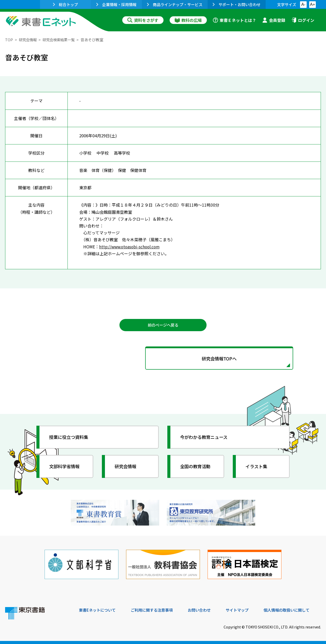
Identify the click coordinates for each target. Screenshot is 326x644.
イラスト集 (257, 468)
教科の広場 (188, 20)
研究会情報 (28, 40)
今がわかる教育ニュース (206, 438)
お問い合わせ (205, 609)
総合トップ (65, 4)
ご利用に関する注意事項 (156, 609)
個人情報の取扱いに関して (296, 609)
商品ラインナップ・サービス (175, 4)
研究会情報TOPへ (163, 359)
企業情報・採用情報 (116, 4)
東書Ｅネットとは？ (235, 20)
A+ (313, 4)
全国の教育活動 (197, 468)
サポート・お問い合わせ (237, 4)
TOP (9, 40)
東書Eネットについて (99, 609)
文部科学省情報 (66, 468)
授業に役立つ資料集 (70, 438)
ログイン (303, 20)
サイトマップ (245, 609)
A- (303, 4)
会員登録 (274, 20)
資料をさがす (143, 20)
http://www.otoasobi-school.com (131, 246)
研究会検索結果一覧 (61, 40)
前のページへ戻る (163, 325)
